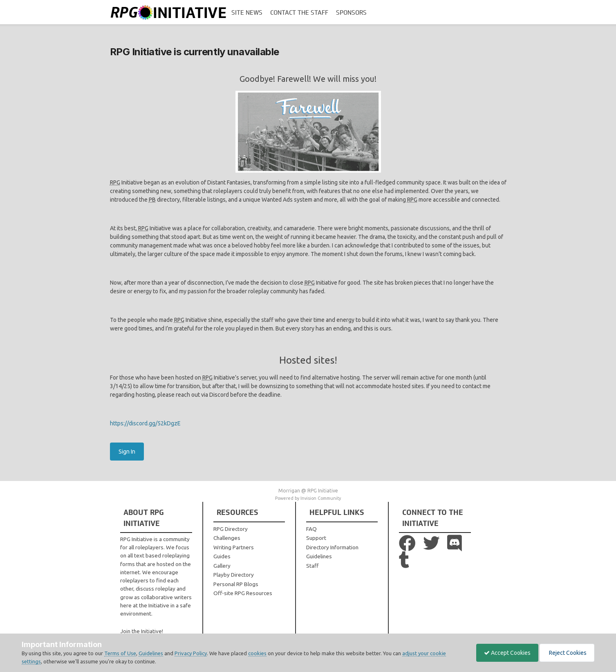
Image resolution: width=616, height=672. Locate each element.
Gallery (222, 566)
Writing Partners (234, 547)
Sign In (127, 452)
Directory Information (332, 547)
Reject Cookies (566, 653)
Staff (312, 566)
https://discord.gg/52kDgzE (145, 423)
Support (316, 538)
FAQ (311, 529)
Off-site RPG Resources (243, 593)
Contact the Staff (299, 13)
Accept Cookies (505, 653)
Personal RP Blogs (236, 584)
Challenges (227, 538)
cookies (257, 653)
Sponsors (351, 13)
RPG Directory (231, 529)
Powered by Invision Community (308, 498)
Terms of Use (120, 653)
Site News (247, 13)
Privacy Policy (191, 653)
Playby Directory (234, 575)
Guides (222, 556)
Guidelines (319, 556)
